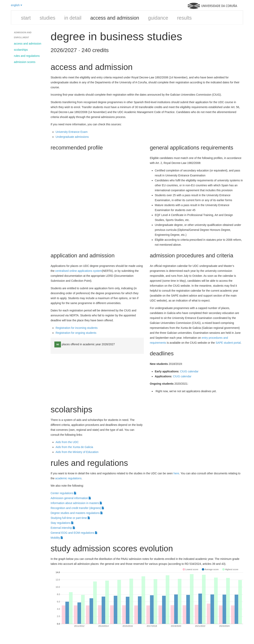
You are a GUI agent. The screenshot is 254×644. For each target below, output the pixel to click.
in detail (73, 18)
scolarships (21, 50)
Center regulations (63, 493)
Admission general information (71, 498)
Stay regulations (62, 523)
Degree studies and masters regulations (77, 513)
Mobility (57, 538)
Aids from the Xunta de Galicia (74, 447)
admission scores (25, 62)
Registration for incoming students (77, 328)
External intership (63, 528)
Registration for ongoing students (76, 333)
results (184, 18)
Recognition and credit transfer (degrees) (77, 508)
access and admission (115, 18)
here (176, 473)
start (26, 18)
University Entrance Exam (72, 132)
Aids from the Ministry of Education (77, 452)
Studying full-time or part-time (70, 518)
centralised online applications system (78, 271)
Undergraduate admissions (72, 137)
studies (48, 18)
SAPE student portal (228, 343)
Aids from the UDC (67, 442)
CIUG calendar (189, 371)
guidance (158, 18)
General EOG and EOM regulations (74, 533)
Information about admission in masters (76, 503)
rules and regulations (27, 56)
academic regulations (68, 478)
